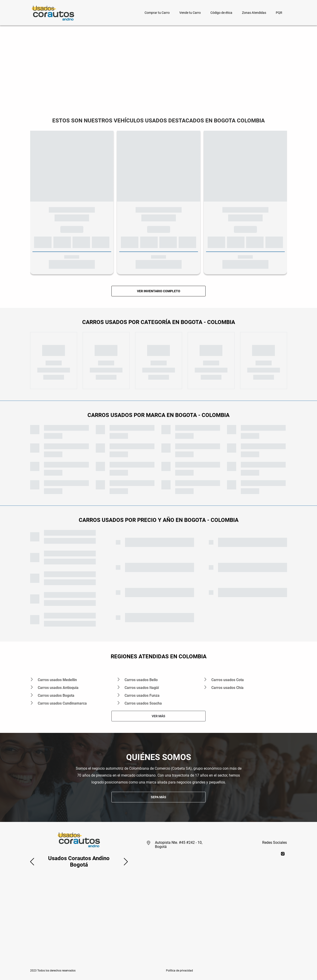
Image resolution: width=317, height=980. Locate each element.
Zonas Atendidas (254, 13)
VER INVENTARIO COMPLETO (159, 291)
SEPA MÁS (158, 797)
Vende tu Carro (190, 13)
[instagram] (283, 854)
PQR (279, 13)
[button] (32, 861)
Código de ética (221, 13)
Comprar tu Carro (157, 13)
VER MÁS (158, 716)
